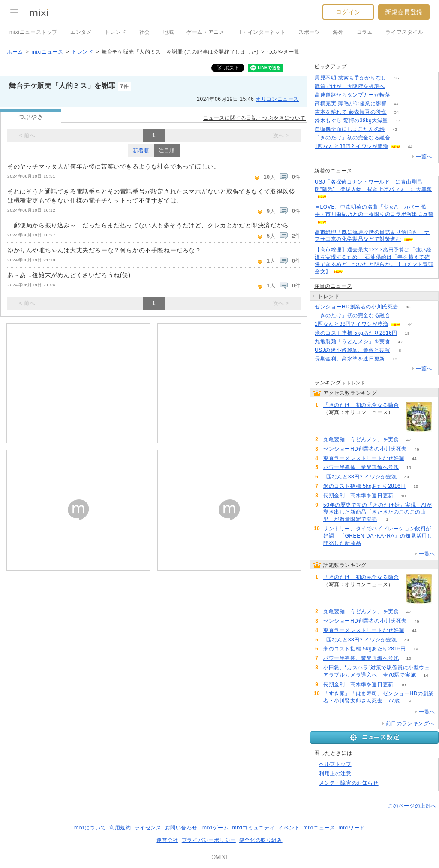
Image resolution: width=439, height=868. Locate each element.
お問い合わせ (181, 828)
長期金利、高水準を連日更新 (350, 359)
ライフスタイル (404, 32)
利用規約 (120, 828)
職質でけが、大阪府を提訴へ (350, 86)
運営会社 (167, 840)
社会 (145, 32)
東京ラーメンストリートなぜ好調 (364, 458)
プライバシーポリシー (209, 840)
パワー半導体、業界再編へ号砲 (361, 467)
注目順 (167, 151)
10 (395, 359)
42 (395, 129)
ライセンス (148, 828)
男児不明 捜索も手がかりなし (351, 78)
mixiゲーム (216, 828)
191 (400, 138)
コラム (365, 32)
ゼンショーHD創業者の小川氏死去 (356, 307)
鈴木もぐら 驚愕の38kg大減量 (351, 121)
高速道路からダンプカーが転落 (352, 95)
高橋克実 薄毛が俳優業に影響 (351, 103)
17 (398, 121)
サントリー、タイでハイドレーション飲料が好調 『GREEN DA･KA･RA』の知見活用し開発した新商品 (378, 536)
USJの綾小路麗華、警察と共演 (352, 350)
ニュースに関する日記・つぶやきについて (254, 118)
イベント (289, 828)
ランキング (328, 383)
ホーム (15, 52)
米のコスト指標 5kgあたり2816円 (356, 333)
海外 (338, 32)
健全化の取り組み (261, 840)
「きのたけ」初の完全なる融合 (352, 138)
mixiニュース (47, 52)
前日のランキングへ (410, 723)
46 (408, 307)
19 (407, 333)
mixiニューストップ (33, 32)
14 (426, 675)
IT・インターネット (261, 32)
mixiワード (352, 828)
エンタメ (81, 32)
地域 (168, 32)
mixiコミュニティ (254, 828)
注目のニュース (333, 286)
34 (396, 112)
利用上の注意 (335, 774)
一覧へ (424, 157)
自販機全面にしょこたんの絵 (350, 129)
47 (396, 104)
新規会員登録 (404, 12)
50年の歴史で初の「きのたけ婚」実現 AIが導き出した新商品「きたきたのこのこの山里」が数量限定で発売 (378, 512)
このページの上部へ (412, 806)
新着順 (141, 151)
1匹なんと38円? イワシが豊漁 (352, 146)
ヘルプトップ (335, 764)
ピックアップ (331, 67)
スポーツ (309, 32)
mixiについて (90, 828)
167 (395, 86)
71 (400, 95)
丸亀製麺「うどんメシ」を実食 (352, 342)
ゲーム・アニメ (205, 32)
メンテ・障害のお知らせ (349, 783)
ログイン (348, 12)
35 (396, 78)
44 (410, 147)
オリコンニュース (277, 99)
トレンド (115, 32)
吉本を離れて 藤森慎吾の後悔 (351, 112)
